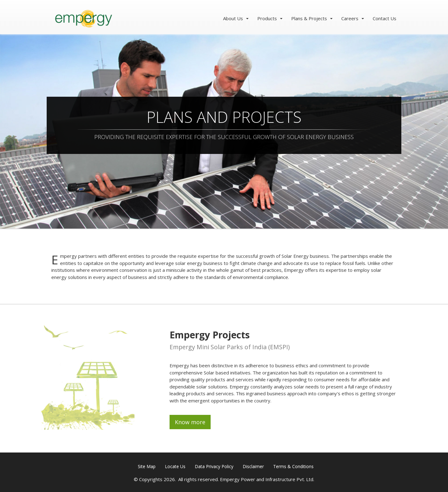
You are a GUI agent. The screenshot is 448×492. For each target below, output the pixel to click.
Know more (190, 422)
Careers (350, 18)
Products (267, 18)
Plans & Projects (309, 18)
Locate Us (175, 466)
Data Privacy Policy (214, 466)
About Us (233, 18)
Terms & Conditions (293, 466)
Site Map (147, 466)
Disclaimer (253, 466)
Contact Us (385, 18)
